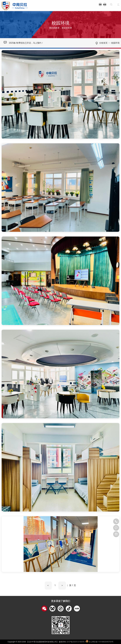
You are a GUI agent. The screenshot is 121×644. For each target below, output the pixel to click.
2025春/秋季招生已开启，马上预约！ (26, 43)
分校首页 (103, 43)
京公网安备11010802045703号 (101, 642)
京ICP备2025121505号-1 (76, 642)
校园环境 (115, 43)
